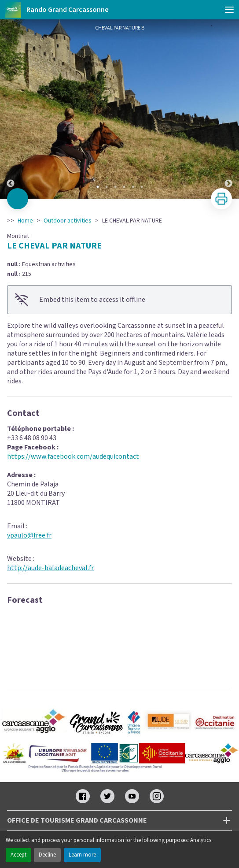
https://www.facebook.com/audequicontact (73, 456)
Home (25, 221)
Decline (47, 855)
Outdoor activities (68, 221)
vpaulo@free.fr (29, 535)
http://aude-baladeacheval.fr (50, 568)
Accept (18, 855)
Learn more (82, 855)
